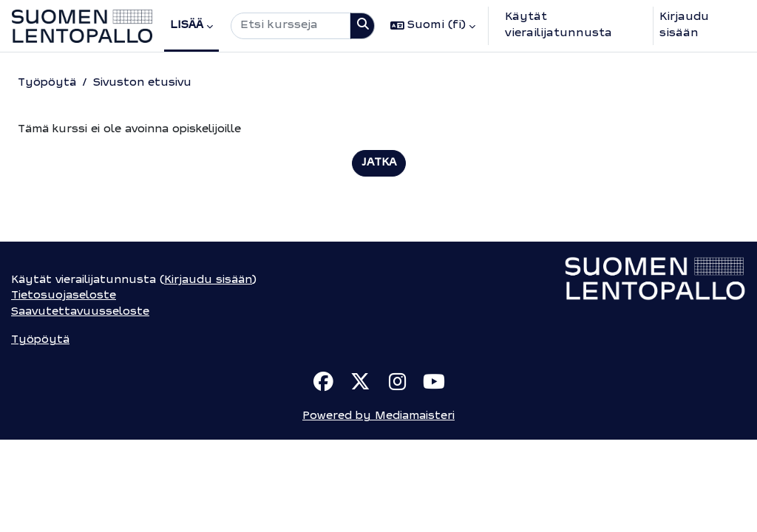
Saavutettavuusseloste (82, 403)
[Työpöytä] (82, 26)
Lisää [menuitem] (187, 25)
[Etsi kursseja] (291, 26)
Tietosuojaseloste (64, 386)
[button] (433, 26)
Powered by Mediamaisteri (378, 509)
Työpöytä (47, 83)
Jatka (379, 164)
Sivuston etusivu (145, 83)
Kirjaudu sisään (684, 25)
